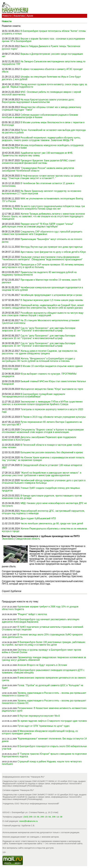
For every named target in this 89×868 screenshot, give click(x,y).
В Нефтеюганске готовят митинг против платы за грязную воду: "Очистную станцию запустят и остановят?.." (42, 177)
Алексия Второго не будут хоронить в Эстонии (42, 665)
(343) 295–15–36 (31, 817)
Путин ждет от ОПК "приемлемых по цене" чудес (44, 726)
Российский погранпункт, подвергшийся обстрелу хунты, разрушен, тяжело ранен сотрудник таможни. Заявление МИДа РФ (41, 139)
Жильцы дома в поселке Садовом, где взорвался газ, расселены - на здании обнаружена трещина (40, 352)
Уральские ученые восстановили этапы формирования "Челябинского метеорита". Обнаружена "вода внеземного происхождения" (42, 258)
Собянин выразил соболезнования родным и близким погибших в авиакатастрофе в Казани (40, 116)
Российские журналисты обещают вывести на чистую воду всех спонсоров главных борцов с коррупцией (43, 314)
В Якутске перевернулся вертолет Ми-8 (39, 716)
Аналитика (19, 16)
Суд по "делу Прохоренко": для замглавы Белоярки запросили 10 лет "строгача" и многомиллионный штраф (39, 329)
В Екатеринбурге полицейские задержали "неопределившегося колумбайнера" (33, 395)
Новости (7, 16)
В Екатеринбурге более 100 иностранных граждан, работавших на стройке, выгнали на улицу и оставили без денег (44, 643)
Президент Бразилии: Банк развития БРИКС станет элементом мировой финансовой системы (39, 162)
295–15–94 (46, 817)
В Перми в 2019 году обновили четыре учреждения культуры (53, 417)
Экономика (8, 539)
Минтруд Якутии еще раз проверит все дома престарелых (52, 247)
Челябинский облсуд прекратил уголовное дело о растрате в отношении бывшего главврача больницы (44, 482)
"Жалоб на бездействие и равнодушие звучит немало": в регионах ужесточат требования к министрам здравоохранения (42, 474)
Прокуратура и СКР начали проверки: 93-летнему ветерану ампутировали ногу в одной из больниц (43, 266)
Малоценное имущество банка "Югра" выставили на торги (52, 389)
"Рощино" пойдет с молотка (32, 614)
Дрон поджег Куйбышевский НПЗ (38, 518)
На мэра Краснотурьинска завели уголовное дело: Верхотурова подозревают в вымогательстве (38, 101)
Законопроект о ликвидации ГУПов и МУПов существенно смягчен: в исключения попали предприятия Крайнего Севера (42, 403)
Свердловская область (28, 539)
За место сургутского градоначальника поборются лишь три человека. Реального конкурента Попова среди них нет (43, 207)
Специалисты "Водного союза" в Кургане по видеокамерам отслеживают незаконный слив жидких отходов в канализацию (43, 431)
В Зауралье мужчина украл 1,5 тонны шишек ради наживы (52, 300)
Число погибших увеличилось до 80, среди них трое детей (52, 524)
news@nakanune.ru (28, 821)
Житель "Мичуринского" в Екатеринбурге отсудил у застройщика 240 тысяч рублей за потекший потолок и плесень (38, 360)
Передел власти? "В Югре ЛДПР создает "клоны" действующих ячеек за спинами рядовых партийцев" (37, 225)
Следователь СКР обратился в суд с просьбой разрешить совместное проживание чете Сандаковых (42, 233)
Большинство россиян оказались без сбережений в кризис (52, 452)
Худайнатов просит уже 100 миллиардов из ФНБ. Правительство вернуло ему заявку (37, 154)
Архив (30, 16)
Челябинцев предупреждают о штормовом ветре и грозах (51, 295)
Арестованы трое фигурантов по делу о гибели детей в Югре (53, 252)
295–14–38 (57, 817)
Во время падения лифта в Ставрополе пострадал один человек (52, 721)
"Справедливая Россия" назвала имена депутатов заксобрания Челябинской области (38, 169)
